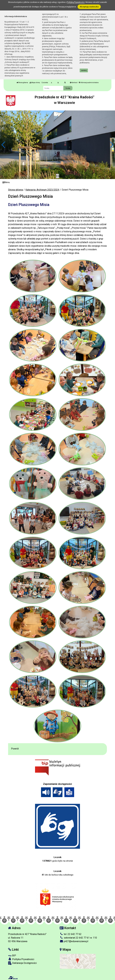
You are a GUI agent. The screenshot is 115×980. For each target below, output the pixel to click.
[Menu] (57, 182)
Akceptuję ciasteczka (89, 7)
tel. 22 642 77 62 (71, 934)
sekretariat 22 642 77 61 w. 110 (78, 938)
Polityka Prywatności (21, 959)
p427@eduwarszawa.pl (74, 941)
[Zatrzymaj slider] (57, 176)
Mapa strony (35, 83)
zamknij (84, 70)
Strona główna (22, 83)
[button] (4, 145)
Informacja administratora (89, 83)
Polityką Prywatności (76, 2)
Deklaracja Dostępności (22, 963)
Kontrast (74, 83)
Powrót (15, 749)
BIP (12, 956)
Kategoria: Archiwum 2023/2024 (42, 190)
